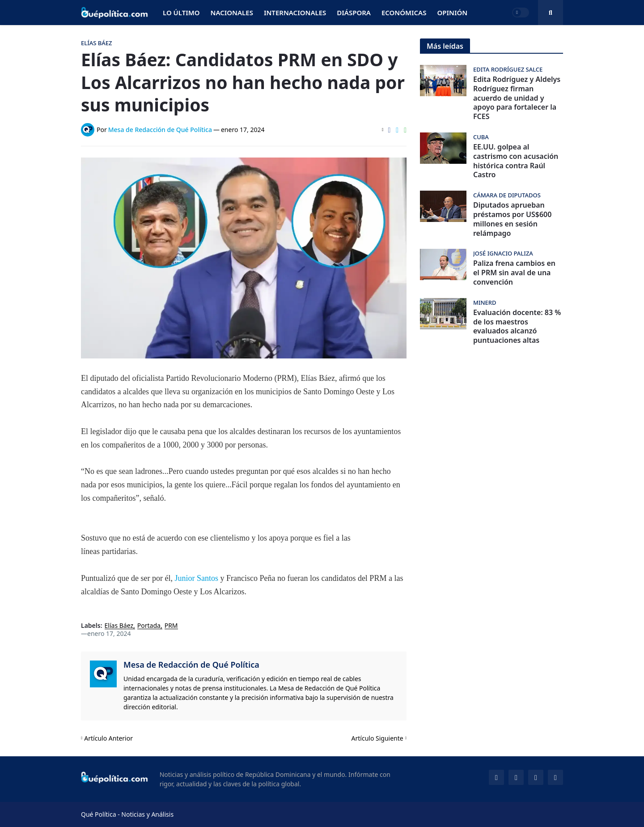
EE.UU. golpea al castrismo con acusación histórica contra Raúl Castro (516, 161)
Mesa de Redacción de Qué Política (191, 665)
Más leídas (445, 46)
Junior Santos (195, 578)
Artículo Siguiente (377, 738)
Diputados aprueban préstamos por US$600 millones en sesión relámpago (512, 219)
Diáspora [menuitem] (354, 13)
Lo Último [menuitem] (181, 13)
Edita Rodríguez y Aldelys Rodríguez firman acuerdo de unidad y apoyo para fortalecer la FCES (517, 98)
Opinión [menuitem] (452, 13)
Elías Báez (119, 626)
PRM (171, 626)
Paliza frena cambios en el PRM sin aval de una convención (514, 273)
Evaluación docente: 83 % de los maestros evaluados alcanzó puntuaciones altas (517, 326)
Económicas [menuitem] (404, 13)
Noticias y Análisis (147, 814)
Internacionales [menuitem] (295, 13)
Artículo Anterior (108, 738)
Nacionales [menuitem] (232, 13)
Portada (149, 626)
